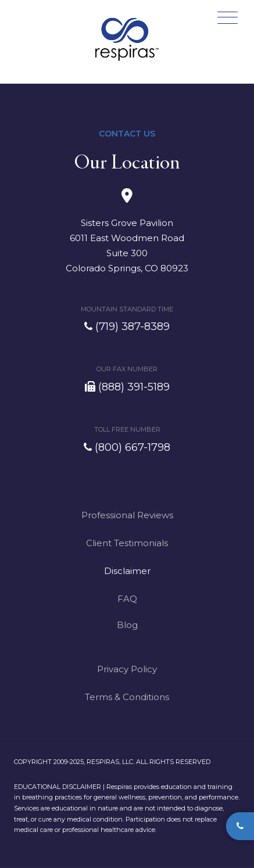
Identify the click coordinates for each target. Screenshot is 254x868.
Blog (127, 625)
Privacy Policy (127, 669)
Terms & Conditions (127, 697)
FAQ (127, 599)
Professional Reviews (127, 515)
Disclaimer (127, 571)
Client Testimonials (127, 543)
